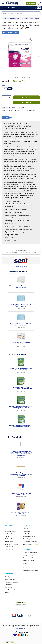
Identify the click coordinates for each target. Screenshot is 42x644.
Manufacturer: (7, 107)
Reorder (31, 3)
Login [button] (39, 8)
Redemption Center (29, 560)
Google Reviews (28, 544)
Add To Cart (27, 97)
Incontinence (9, 587)
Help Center (26, 531)
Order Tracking (9, 547)
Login (7, 529)
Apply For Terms (10, 539)
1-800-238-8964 (16, 253)
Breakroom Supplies (11, 595)
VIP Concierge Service (29, 536)
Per (3, 85)
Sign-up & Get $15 (28, 555)
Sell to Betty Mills (28, 539)
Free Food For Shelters (30, 568)
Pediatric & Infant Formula (12, 590)
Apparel (7, 592)
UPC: (25, 111)
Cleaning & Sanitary (11, 577)
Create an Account (10, 531)
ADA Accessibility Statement (31, 542)
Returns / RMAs (10, 549)
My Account (8, 534)
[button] (35, 8)
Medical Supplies (10, 579)
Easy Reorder (9, 542)
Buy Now (27, 103)
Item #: (5, 32)
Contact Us (26, 534)
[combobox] (6, 97)
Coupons (26, 563)
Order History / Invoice (11, 544)
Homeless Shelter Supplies (31, 571)
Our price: (7, 81)
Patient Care (9, 585)
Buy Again (8, 536)
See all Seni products (21, 267)
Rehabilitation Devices (11, 582)
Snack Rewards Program (30, 553)
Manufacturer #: (7, 111)
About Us (26, 529)
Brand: (20, 107)
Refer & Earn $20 (28, 558)
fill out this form (32, 253)
